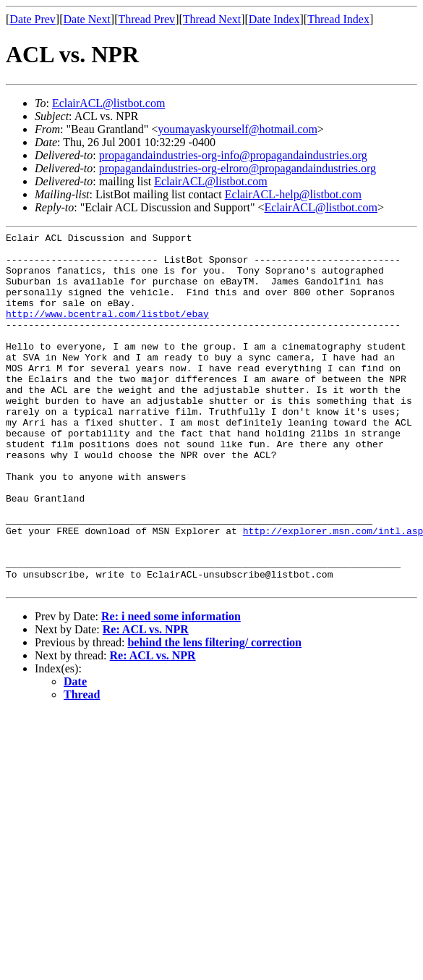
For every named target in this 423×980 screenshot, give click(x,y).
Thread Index (338, 19)
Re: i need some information (171, 688)
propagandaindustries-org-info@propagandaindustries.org (233, 155)
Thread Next (212, 19)
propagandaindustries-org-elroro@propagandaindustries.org (238, 168)
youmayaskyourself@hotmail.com (237, 129)
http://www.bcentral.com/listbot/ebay (107, 331)
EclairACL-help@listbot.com (293, 194)
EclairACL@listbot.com (108, 103)
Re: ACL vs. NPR (146, 701)
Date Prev (33, 19)
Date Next (87, 19)
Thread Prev (146, 19)
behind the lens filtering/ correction (214, 714)
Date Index (274, 19)
